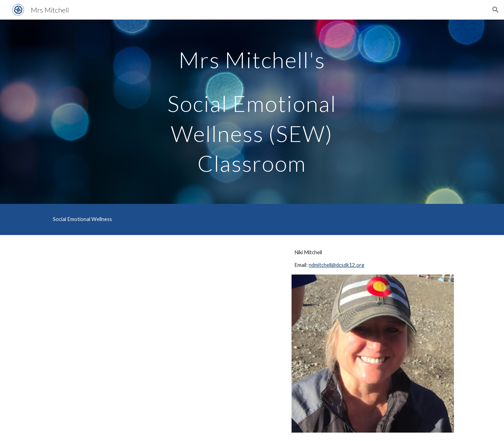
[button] (496, 10)
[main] (252, 112)
